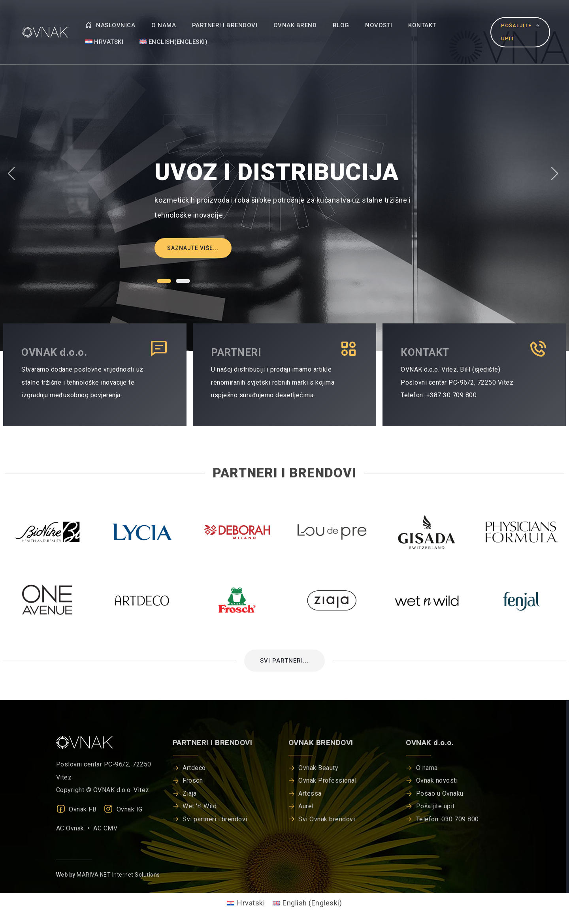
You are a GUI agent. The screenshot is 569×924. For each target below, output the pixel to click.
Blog (341, 25)
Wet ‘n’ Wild (200, 806)
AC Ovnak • (75, 828)
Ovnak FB (76, 809)
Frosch (193, 780)
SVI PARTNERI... (284, 661)
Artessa (310, 793)
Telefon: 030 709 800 (447, 819)
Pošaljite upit (520, 32)
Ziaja (190, 793)
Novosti (379, 25)
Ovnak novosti (437, 780)
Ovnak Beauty (318, 768)
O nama (164, 25)
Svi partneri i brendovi (215, 819)
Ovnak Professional (327, 780)
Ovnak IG (123, 809)
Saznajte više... (193, 248)
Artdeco (194, 768)
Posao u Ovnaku (440, 793)
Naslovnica (110, 25)
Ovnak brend (295, 25)
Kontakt (422, 25)
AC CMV (105, 828)
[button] (164, 281)
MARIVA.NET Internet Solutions (118, 875)
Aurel (306, 806)
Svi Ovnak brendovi (327, 819)
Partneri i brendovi (225, 25)
